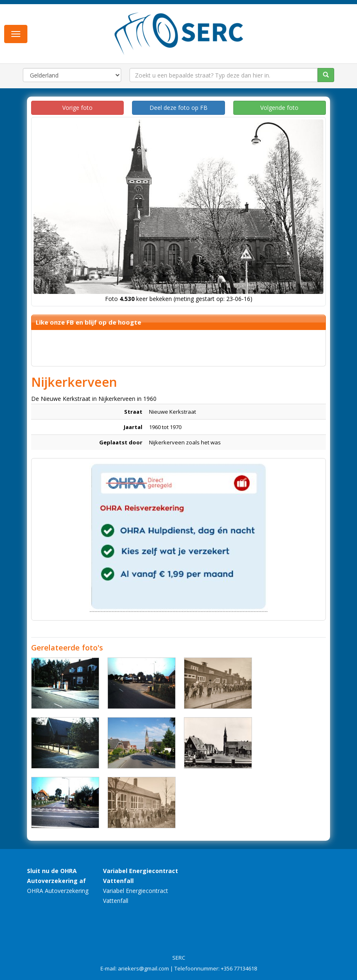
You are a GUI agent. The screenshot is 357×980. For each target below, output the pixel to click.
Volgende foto (279, 108)
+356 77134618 (239, 968)
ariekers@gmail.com (143, 968)
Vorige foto (77, 108)
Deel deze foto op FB (178, 108)
